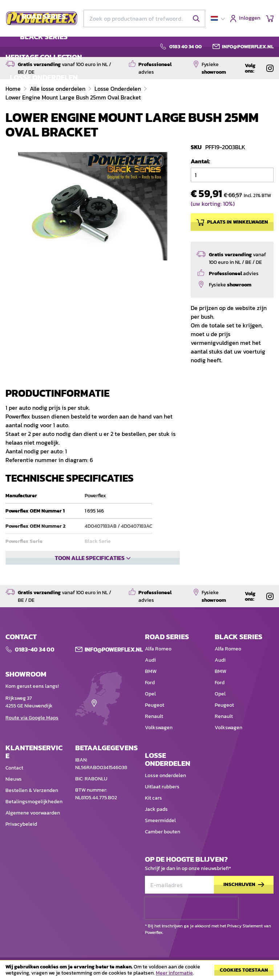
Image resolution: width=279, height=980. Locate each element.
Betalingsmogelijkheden (34, 823)
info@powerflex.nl (248, 47)
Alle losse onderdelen (58, 89)
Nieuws (14, 801)
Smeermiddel (160, 842)
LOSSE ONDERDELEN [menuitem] (44, 77)
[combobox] (144, 19)
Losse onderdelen (165, 797)
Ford (150, 704)
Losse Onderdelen (118, 89)
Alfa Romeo (158, 671)
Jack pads (156, 831)
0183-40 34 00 (35, 671)
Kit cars (153, 820)
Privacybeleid (21, 846)
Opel (150, 716)
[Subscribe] (244, 907)
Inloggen (250, 18)
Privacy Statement (245, 926)
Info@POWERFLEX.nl (114, 671)
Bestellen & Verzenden (32, 812)
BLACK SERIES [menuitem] (44, 37)
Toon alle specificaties (90, 558)
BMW (151, 693)
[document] (139, 972)
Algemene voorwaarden (33, 835)
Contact (14, 790)
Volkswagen (159, 749)
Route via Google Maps (32, 740)
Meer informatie (174, 973)
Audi (150, 682)
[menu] (44, 47)
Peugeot (155, 727)
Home (14, 89)
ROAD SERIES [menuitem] (44, 16)
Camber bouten (163, 854)
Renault (154, 738)
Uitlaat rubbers (162, 808)
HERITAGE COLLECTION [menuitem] (44, 57)
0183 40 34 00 (185, 47)
